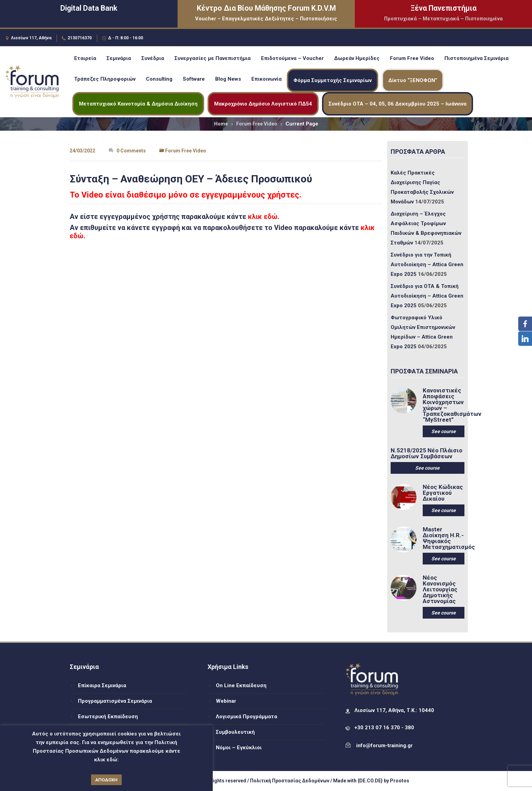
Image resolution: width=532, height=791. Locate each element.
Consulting (159, 79)
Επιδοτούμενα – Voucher (292, 58)
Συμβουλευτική (235, 732)
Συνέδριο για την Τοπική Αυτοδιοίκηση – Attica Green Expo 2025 (427, 264)
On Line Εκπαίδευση (241, 685)
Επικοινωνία (267, 79)
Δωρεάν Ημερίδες (357, 58)
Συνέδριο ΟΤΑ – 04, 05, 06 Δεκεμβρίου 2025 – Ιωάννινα (398, 104)
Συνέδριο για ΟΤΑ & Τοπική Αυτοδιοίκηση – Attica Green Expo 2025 (427, 296)
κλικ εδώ (263, 217)
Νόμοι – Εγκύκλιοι (239, 748)
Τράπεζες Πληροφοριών (105, 79)
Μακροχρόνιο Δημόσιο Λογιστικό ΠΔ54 (263, 104)
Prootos (400, 781)
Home (221, 124)
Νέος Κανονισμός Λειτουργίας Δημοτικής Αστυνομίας (440, 589)
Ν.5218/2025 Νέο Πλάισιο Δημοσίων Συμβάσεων (426, 453)
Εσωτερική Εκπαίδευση (108, 717)
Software (194, 79)
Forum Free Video (412, 58)
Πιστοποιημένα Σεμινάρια (476, 58)
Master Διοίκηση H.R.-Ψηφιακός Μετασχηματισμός (444, 538)
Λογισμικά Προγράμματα (247, 717)
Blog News (228, 79)
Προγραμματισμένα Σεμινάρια (115, 701)
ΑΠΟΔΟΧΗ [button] (106, 780)
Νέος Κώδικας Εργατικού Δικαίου (443, 493)
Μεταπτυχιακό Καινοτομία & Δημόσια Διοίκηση (138, 104)
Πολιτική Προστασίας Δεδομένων (290, 781)
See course (444, 431)
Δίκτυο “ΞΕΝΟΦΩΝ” (413, 80)
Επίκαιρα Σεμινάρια (102, 685)
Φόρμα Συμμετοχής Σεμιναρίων (333, 80)
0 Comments (127, 151)
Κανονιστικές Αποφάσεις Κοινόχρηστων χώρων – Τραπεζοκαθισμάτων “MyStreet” (444, 405)
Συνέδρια (153, 58)
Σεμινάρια (119, 58)
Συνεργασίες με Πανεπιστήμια (213, 58)
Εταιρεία (85, 58)
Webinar (226, 701)
